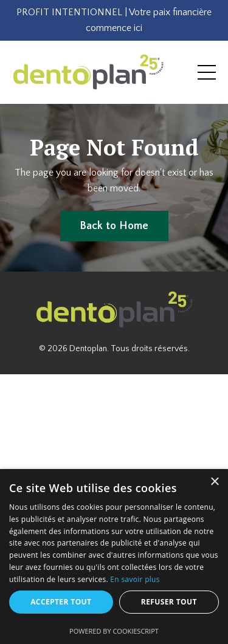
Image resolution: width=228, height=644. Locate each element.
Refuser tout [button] (169, 602)
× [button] (214, 482)
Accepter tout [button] (61, 602)
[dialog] (114, 557)
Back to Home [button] (114, 226)
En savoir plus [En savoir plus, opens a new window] (135, 579)
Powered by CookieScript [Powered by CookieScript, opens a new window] (114, 631)
